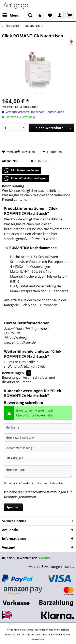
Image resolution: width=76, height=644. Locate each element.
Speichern (13, 507)
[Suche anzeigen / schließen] (30, 15)
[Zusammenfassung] (38, 448)
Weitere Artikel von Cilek (24, 366)
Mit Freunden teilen (22, 171)
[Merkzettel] (50, 15)
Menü (11, 15)
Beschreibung (13, 186)
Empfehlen (52, 152)
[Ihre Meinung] (38, 472)
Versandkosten (30, 635)
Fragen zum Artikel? (21, 362)
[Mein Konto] (60, 15)
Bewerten (26, 152)
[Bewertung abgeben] (38, 458)
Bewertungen (13, 373)
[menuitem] (11, 15)
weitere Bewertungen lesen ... (52, 567)
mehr (26, 200)
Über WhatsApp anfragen (26, 179)
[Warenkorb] (70, 15)
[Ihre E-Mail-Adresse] (38, 438)
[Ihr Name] (38, 427)
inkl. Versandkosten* (26, 107)
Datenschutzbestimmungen (45, 492)
